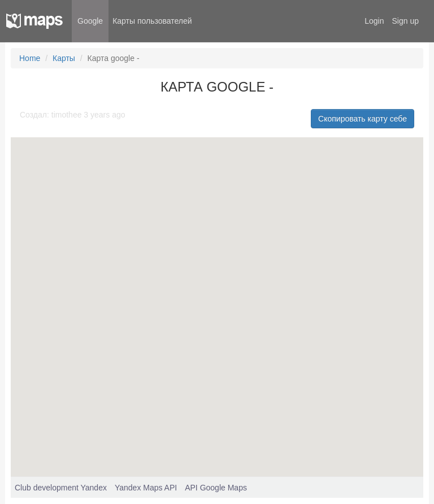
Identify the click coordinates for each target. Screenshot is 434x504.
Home (30, 58)
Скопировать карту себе (363, 119)
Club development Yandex (61, 488)
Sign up (405, 21)
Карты (64, 58)
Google (90, 21)
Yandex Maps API (146, 488)
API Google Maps (216, 488)
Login (374, 21)
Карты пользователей (152, 21)
